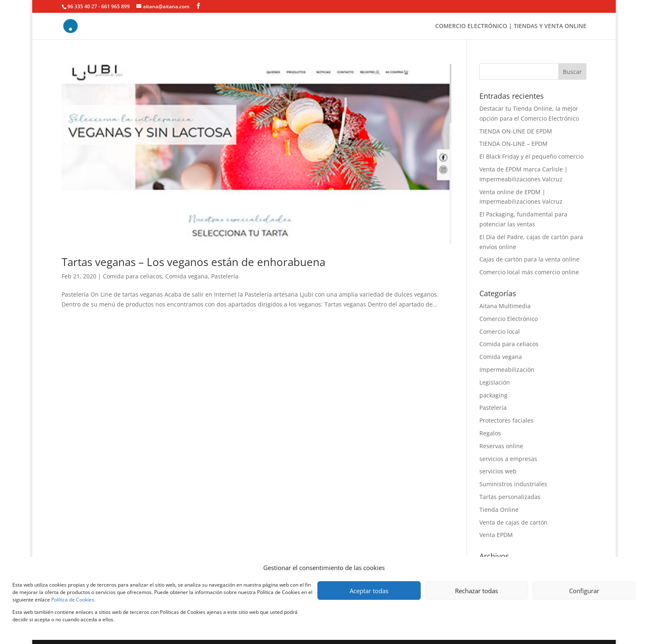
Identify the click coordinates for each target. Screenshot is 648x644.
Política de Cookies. (73, 600)
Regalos (490, 433)
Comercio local (500, 332)
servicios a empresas (508, 459)
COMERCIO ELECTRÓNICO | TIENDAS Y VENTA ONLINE (511, 26)
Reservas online (501, 446)
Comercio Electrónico (509, 319)
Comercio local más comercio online (529, 272)
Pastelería (225, 276)
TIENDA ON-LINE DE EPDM (516, 131)
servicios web (498, 471)
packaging (493, 395)
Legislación (495, 382)
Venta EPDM (496, 535)
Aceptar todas (369, 591)
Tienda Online (499, 510)
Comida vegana (187, 276)
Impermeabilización (507, 370)
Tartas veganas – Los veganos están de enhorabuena (193, 262)
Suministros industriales (513, 484)
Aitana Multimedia (505, 306)
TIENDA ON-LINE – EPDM (513, 144)
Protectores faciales (506, 420)
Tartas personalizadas (510, 497)
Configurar (584, 591)
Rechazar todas (476, 591)
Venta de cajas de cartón (513, 522)
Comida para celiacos (132, 276)
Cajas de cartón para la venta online (529, 259)
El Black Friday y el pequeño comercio (531, 156)
